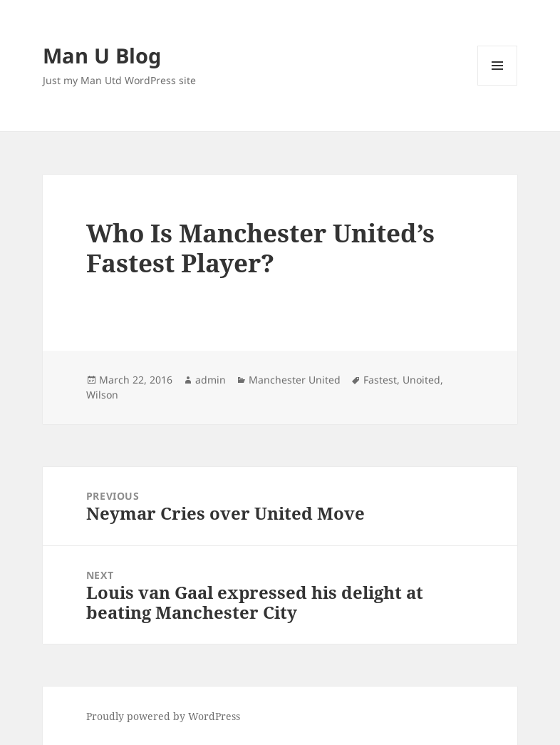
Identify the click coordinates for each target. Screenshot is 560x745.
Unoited (421, 380)
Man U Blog (102, 55)
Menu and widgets (498, 85)
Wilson (102, 395)
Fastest (380, 380)
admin (211, 380)
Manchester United (295, 380)
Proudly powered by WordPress (163, 716)
